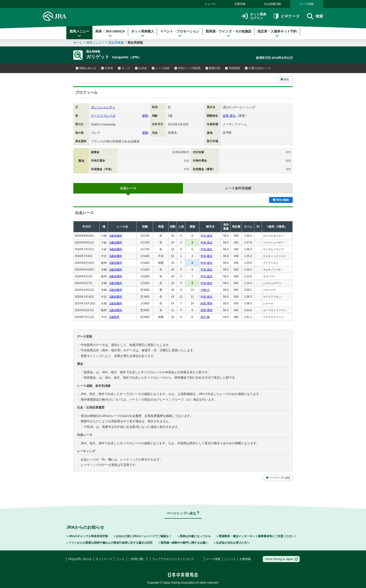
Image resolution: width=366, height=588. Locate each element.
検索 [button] (315, 16)
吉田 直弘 (229, 116)
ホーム (78, 43)
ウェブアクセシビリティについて (173, 559)
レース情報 (307, 4)
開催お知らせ (86, 68)
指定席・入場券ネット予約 (277, 33)
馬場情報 (232, 68)
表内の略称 (281, 200)
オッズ (124, 68)
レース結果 (161, 68)
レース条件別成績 (238, 188)
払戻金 (141, 68)
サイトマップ (104, 559)
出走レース (128, 188)
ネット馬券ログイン (254, 16)
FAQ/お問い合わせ (80, 559)
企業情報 (240, 4)
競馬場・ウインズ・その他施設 (229, 33)
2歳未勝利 (116, 303)
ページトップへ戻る (278, 478)
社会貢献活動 (273, 4)
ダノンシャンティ (103, 107)
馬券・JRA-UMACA (110, 33)
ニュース (210, 4)
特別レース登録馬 (187, 68)
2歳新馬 (114, 317)
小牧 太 (205, 290)
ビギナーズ (287, 16)
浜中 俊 (205, 317)
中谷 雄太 (206, 236)
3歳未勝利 (116, 236)
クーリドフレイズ (103, 116)
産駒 (145, 116)
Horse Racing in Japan (281, 559)
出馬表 (107, 68)
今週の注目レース (258, 68)
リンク (120, 559)
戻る (285, 79)
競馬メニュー (79, 33)
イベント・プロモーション (180, 33)
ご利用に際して (138, 559)
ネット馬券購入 (143, 33)
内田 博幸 (206, 303)
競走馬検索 (116, 43)
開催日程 (213, 68)
